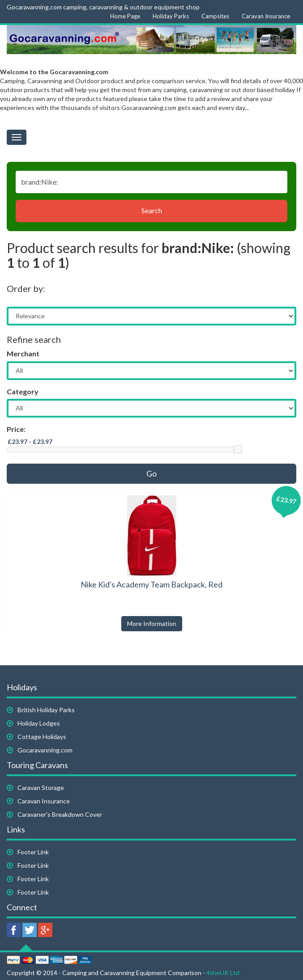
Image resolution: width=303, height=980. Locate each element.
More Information (152, 623)
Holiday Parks (171, 16)
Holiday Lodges (39, 723)
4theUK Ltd (223, 973)
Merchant (23, 353)
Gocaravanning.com (45, 750)
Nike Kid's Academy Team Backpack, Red (151, 584)
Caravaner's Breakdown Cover (60, 814)
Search (152, 210)
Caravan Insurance (266, 16)
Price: (16, 429)
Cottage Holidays (42, 737)
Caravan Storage (41, 788)
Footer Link (33, 852)
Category (23, 391)
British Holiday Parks (46, 710)
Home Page (125, 16)
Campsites (215, 16)
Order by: (26, 288)
